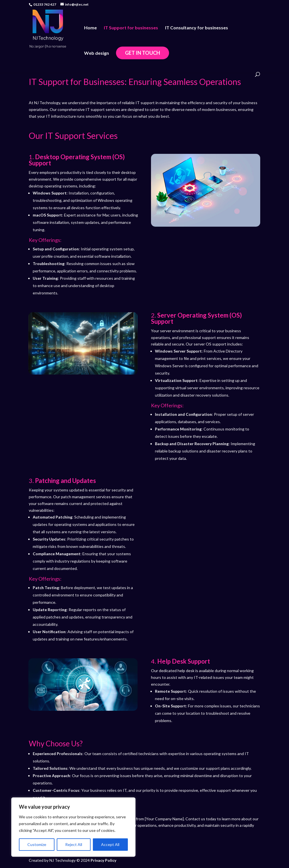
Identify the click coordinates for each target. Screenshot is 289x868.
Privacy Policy (103, 860)
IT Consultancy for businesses (197, 28)
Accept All (110, 844)
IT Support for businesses (131, 28)
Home (90, 28)
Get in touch (143, 53)
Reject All (74, 844)
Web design (97, 53)
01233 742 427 (45, 4)
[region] (73, 827)
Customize (37, 844)
